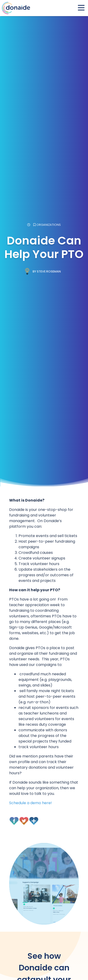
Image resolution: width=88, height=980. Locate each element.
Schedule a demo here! (31, 803)
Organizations (49, 225)
